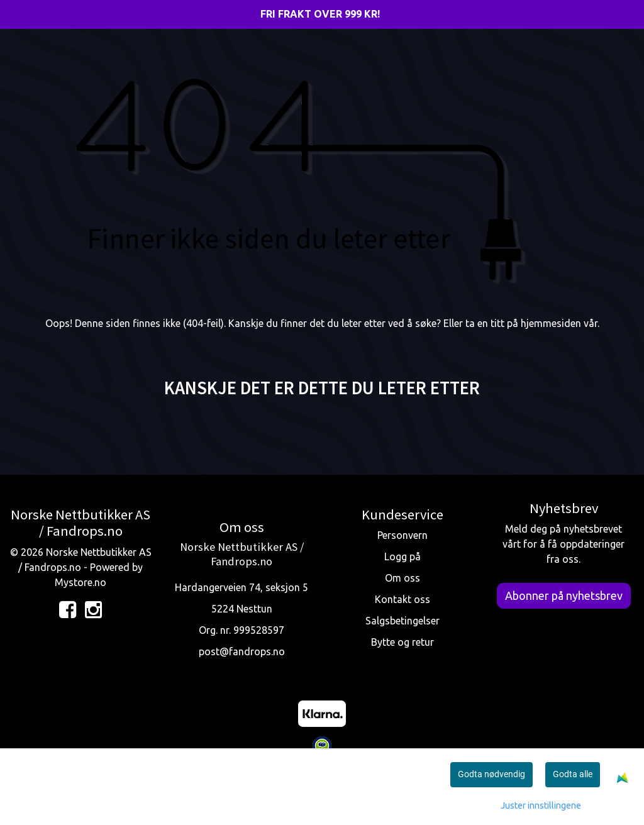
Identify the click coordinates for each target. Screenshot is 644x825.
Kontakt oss (402, 599)
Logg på (402, 556)
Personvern (402, 535)
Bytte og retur (402, 642)
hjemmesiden (551, 323)
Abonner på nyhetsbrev (564, 595)
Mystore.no (80, 582)
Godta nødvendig (491, 774)
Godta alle (573, 774)
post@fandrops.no (242, 651)
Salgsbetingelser (402, 621)
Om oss (402, 578)
